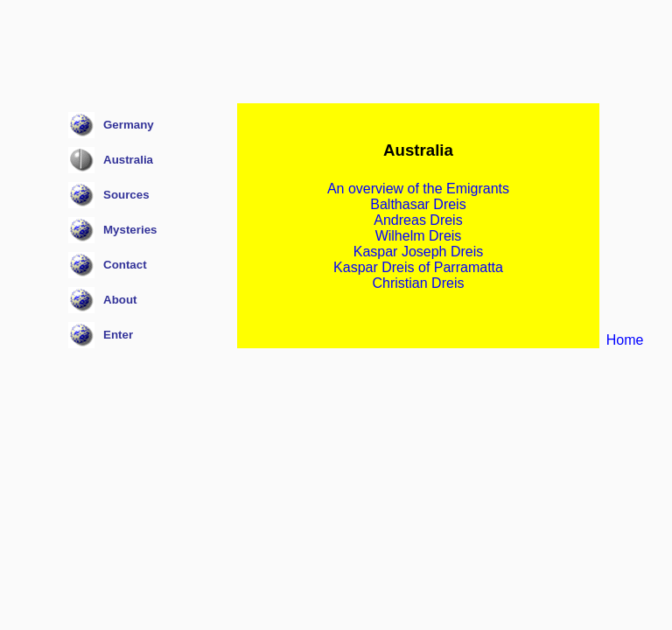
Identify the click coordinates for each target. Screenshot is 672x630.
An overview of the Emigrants (418, 189)
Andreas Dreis (418, 220)
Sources (126, 195)
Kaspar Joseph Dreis (419, 252)
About (120, 300)
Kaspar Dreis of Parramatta (418, 267)
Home (625, 340)
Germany (129, 125)
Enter (118, 335)
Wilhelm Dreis (419, 236)
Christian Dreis (419, 283)
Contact (125, 265)
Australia (128, 160)
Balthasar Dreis (418, 204)
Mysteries (130, 230)
